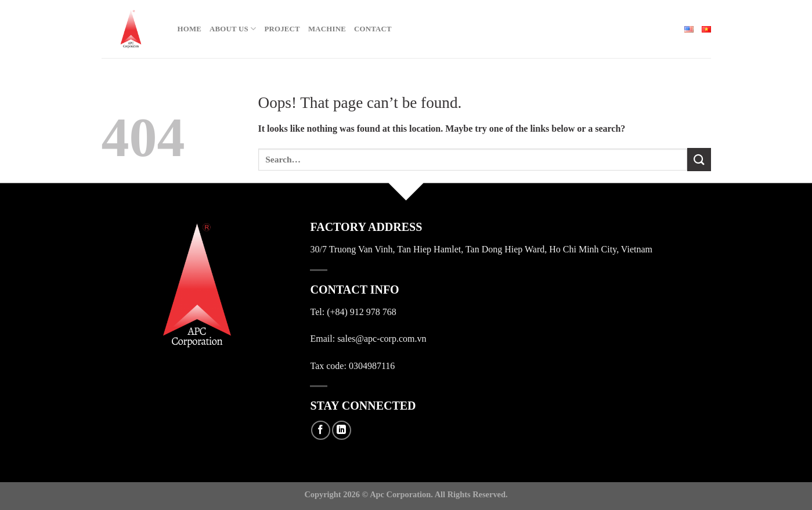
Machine (327, 29)
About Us (233, 29)
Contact (373, 29)
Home (190, 29)
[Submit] (699, 159)
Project (282, 29)
